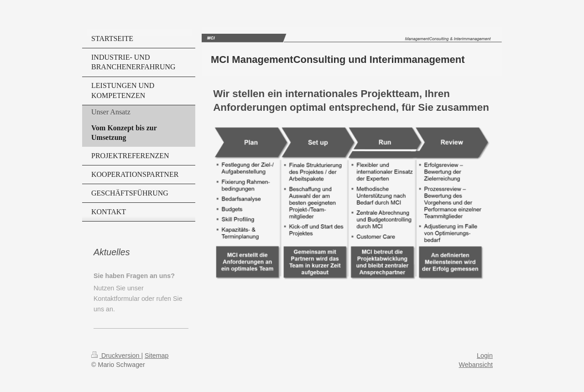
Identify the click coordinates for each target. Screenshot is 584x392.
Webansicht (476, 365)
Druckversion (116, 356)
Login (485, 356)
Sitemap (156, 356)
